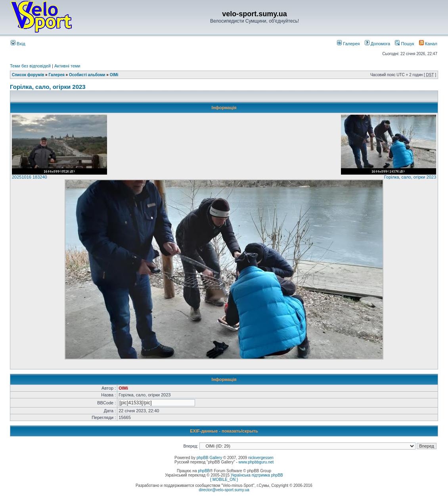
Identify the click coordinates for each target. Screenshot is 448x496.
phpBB (204, 471)
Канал (428, 44)
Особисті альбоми (88, 75)
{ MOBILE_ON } (224, 480)
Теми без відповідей (30, 66)
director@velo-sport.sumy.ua (224, 490)
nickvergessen (261, 458)
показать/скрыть (240, 431)
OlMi (114, 75)
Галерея (348, 44)
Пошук (404, 44)
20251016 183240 (30, 177)
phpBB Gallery (209, 458)
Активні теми (67, 66)
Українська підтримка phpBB (257, 475)
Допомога (377, 44)
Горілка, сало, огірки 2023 (48, 87)
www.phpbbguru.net (256, 462)
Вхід (18, 44)
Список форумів (28, 75)
